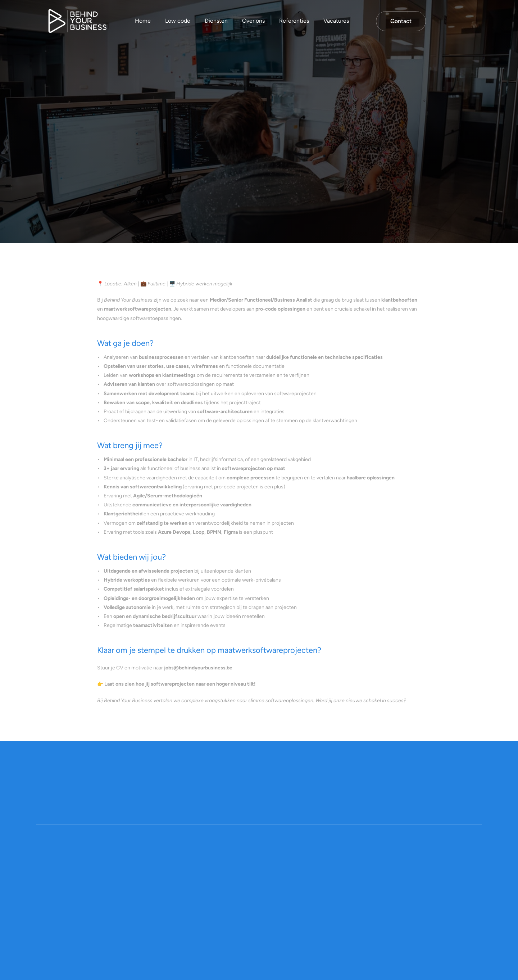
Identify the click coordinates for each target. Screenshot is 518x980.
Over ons (253, 21)
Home (143, 21)
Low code (178, 21)
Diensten (216, 21)
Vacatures (336, 21)
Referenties (294, 21)
